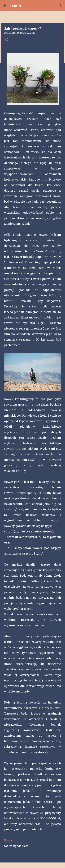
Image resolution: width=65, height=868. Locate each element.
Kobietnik (16, 6)
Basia (8, 840)
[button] (6, 40)
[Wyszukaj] (60, 6)
